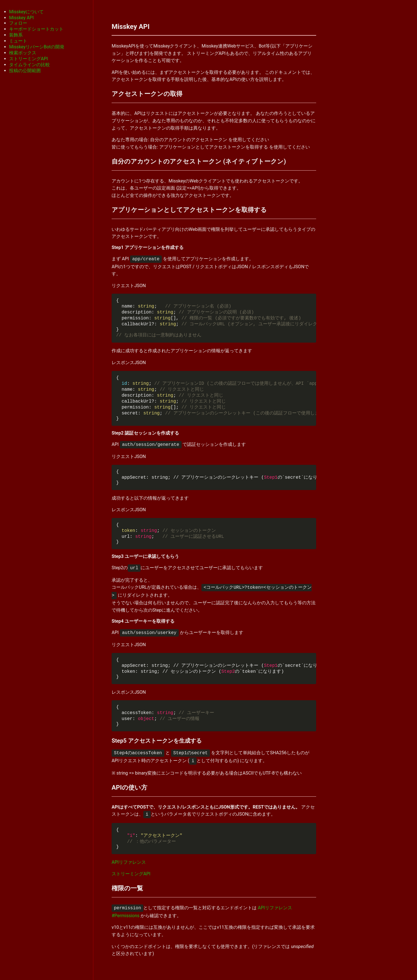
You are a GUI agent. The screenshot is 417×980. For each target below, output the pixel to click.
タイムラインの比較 (29, 65)
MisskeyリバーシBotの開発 (37, 47)
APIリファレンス (129, 862)
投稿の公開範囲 (25, 71)
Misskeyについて (26, 12)
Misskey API (21, 18)
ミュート (18, 41)
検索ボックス (23, 53)
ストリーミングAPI (28, 59)
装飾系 (16, 35)
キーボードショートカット (36, 29)
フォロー (18, 23)
